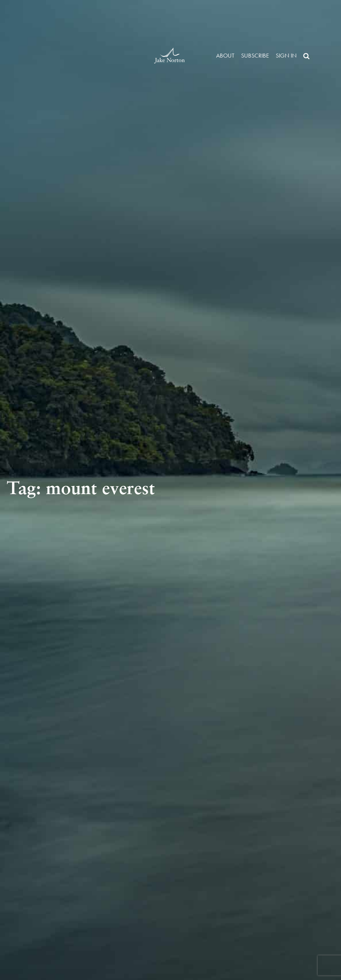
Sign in (286, 55)
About (225, 55)
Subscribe (255, 55)
